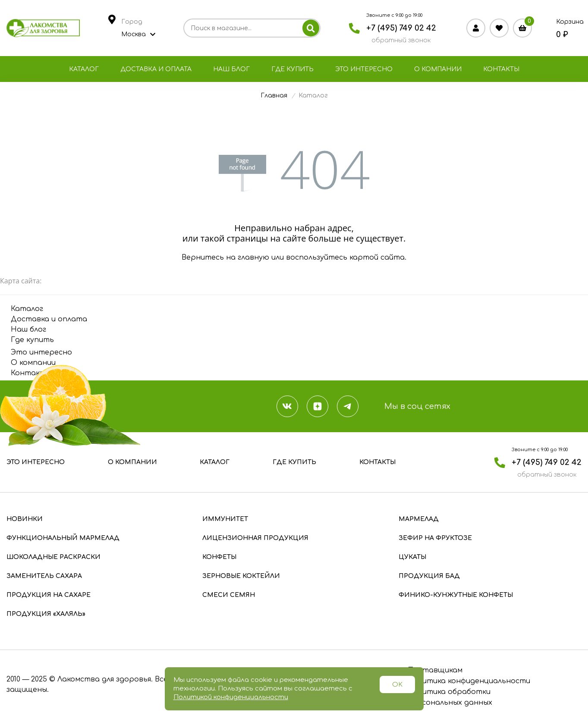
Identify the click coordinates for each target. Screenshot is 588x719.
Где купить (292, 69)
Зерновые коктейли (241, 576)
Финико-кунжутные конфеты (456, 595)
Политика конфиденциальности (469, 681)
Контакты (501, 69)
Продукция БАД (429, 576)
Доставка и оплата (156, 69)
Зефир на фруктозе (435, 538)
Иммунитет (225, 519)
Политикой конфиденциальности (231, 697)
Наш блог (231, 69)
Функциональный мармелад (63, 538)
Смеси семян (229, 595)
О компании (438, 69)
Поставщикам (435, 670)
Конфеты (219, 557)
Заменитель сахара (44, 576)
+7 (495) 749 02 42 (401, 28)
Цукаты (412, 557)
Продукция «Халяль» (46, 614)
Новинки (25, 519)
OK (397, 685)
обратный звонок (401, 40)
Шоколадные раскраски (53, 557)
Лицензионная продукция (255, 538)
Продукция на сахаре (49, 595)
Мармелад (419, 519)
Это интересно (364, 69)
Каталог (84, 69)
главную (253, 257)
